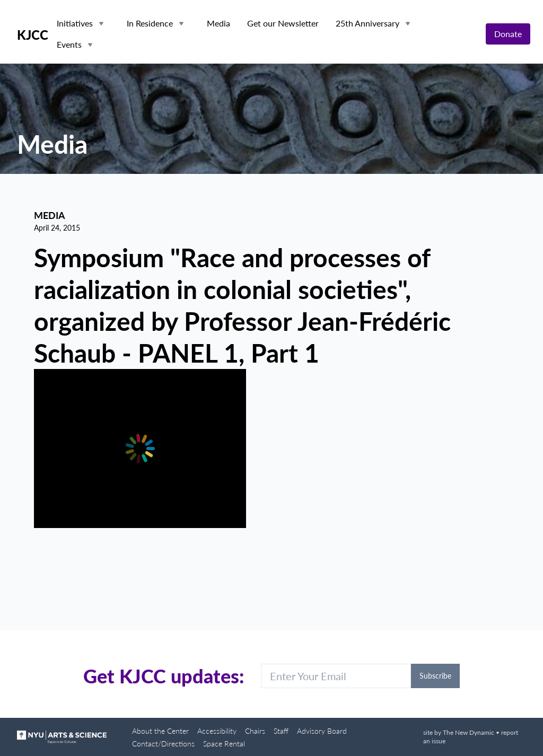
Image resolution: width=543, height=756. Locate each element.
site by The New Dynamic (459, 732)
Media (218, 23)
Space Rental (224, 744)
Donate (508, 34)
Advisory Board (322, 731)
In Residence (150, 23)
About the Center (160, 731)
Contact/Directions (163, 744)
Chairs (255, 731)
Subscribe (435, 676)
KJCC (33, 35)
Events (69, 44)
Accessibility (217, 731)
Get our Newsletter (283, 23)
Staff (281, 731)
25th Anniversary (367, 23)
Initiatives (75, 23)
